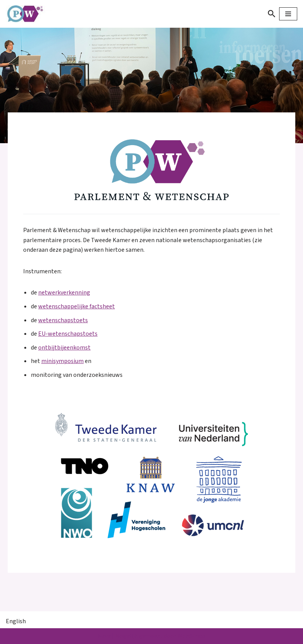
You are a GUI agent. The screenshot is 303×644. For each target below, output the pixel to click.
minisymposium (62, 361)
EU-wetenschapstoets (68, 334)
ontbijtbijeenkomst (64, 348)
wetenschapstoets (63, 320)
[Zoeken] (272, 14)
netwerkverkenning (64, 293)
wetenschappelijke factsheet (77, 306)
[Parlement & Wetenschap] (29, 14)
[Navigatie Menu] (288, 14)
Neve (104, 636)
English (16, 621)
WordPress (192, 636)
